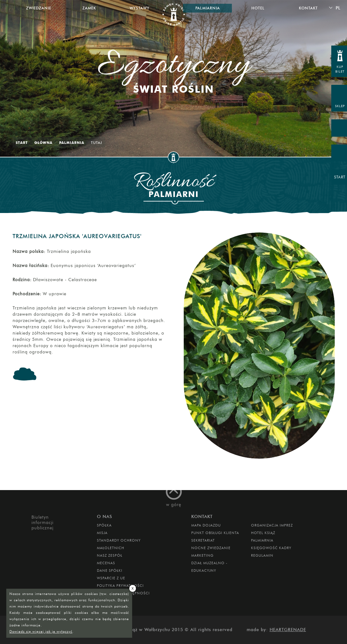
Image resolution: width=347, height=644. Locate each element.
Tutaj (96, 143)
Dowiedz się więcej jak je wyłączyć (41, 631)
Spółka (104, 525)
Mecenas (106, 563)
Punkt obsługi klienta (215, 533)
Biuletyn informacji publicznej (42, 523)
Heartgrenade (288, 630)
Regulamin (262, 555)
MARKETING (202, 555)
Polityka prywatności (120, 586)
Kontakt (308, 8)
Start (22, 143)
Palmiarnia (72, 143)
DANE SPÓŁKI (110, 570)
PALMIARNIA (262, 540)
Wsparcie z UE (111, 578)
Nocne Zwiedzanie (211, 548)
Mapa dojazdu (206, 525)
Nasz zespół (110, 555)
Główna (43, 143)
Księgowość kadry (271, 548)
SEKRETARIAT (203, 540)
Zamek (89, 8)
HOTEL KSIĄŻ (263, 533)
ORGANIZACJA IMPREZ (272, 525)
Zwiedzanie (39, 8)
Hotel (258, 8)
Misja (102, 533)
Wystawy (140, 8)
